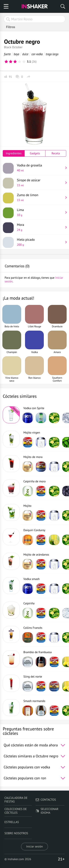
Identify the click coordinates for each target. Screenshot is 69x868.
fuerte (7, 54)
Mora (40, 227)
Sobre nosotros (16, 833)
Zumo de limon (40, 197)
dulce (25, 54)
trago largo (52, 54)
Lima (40, 212)
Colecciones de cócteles (16, 811)
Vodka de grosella (40, 168)
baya (16, 54)
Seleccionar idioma (47, 811)
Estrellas (12, 822)
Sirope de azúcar (40, 183)
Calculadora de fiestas (16, 800)
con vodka (37, 54)
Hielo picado (40, 242)
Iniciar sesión (34, 847)
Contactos (46, 800)
